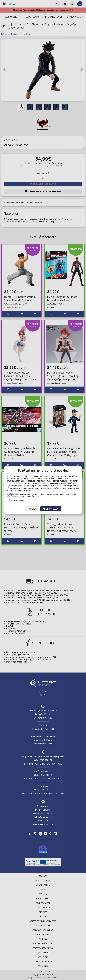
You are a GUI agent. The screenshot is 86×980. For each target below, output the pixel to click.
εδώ (9, 496)
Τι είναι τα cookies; (17, 500)
